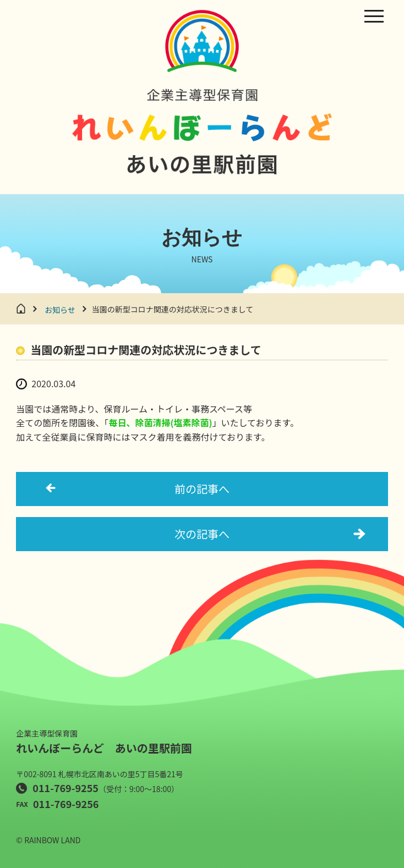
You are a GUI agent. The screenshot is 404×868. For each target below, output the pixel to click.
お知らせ (60, 310)
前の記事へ (202, 489)
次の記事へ (202, 534)
